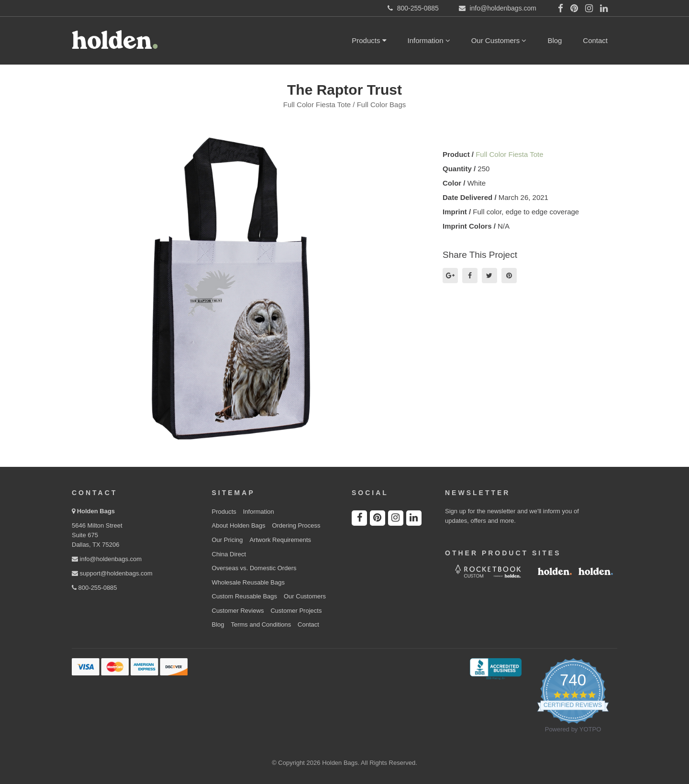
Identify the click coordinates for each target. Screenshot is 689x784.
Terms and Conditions (261, 624)
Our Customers (499, 40)
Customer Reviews (238, 611)
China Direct (229, 554)
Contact (595, 40)
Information (429, 40)
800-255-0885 (94, 588)
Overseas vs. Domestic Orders (254, 568)
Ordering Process (296, 525)
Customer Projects (296, 611)
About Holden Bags (239, 525)
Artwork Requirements (280, 540)
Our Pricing (228, 540)
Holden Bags (96, 511)
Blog (555, 40)
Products (369, 40)
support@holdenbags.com (112, 573)
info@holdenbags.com (107, 559)
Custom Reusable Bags (245, 596)
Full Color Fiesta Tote (509, 154)
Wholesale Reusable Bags (248, 582)
